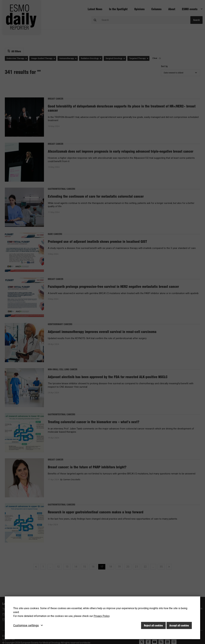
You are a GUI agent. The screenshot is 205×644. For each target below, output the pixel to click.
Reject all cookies (153, 625)
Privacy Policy (102, 616)
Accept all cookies (179, 625)
